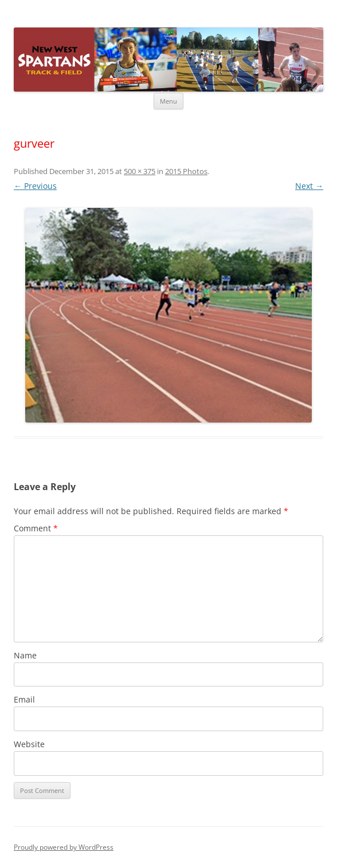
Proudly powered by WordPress (64, 847)
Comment (36, 528)
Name (25, 655)
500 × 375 (140, 171)
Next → (309, 186)
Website (29, 744)
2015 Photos (186, 171)
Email (24, 699)
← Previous (35, 186)
